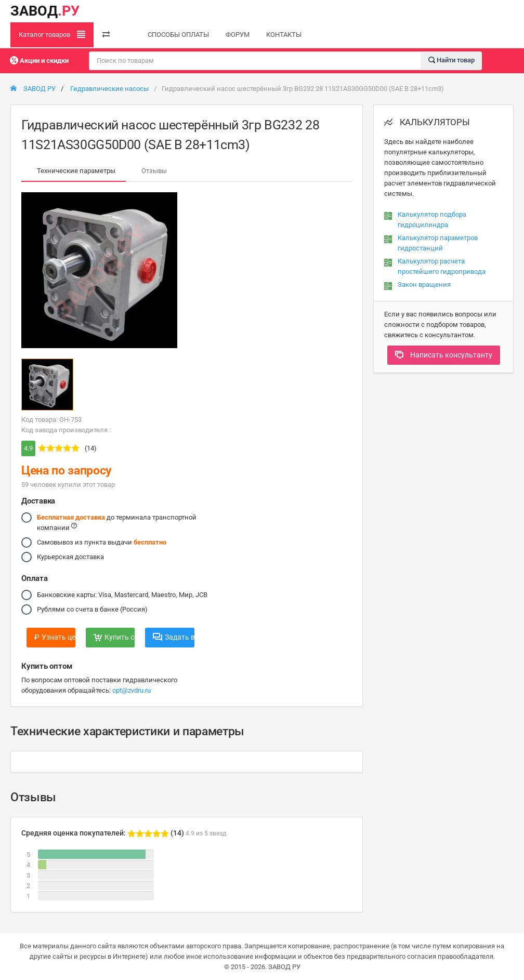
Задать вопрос (173, 637)
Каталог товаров (52, 34)
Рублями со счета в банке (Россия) (92, 610)
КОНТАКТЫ (284, 35)
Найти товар (451, 60)
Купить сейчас (114, 637)
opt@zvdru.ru (132, 690)
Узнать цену (55, 637)
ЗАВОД (45, 11)
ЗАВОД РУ (33, 89)
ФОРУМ (238, 35)
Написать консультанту (444, 355)
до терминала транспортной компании (117, 522)
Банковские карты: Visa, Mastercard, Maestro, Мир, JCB (122, 595)
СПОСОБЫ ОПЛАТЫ (178, 35)
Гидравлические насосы (109, 89)
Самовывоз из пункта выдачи (102, 542)
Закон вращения (424, 284)
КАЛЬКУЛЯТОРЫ (427, 122)
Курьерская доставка (70, 557)
